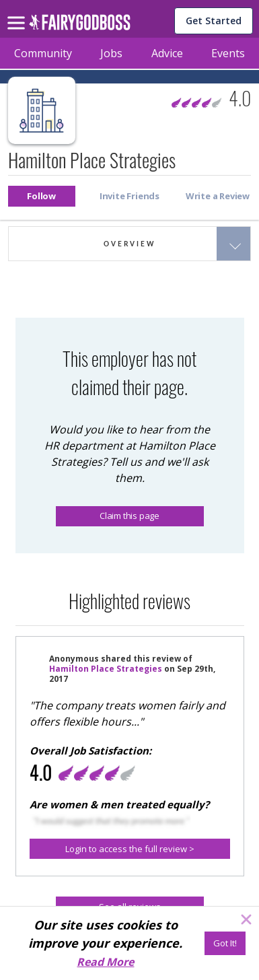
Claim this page (129, 516)
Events (228, 53)
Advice (167, 53)
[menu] (18, 12)
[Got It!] (225, 943)
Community (43, 53)
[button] (42, 196)
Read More (105, 962)
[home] (80, 26)
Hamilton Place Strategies (106, 669)
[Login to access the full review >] (130, 849)
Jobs (111, 53)
